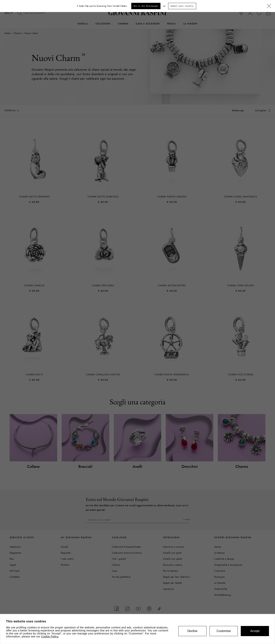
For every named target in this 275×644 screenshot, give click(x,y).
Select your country (182, 6)
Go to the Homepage (146, 6)
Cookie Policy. (50, 636)
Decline (192, 631)
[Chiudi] (269, 6)
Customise (224, 631)
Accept (255, 631)
